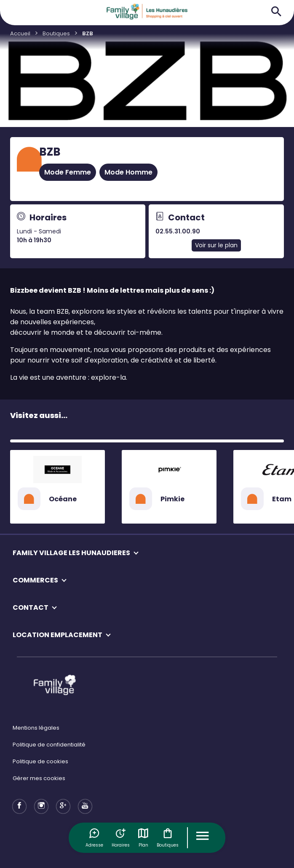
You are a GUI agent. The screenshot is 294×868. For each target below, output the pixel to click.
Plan (143, 838)
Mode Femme (68, 172)
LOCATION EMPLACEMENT (57, 635)
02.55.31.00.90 (178, 231)
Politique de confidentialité (49, 745)
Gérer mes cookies (39, 778)
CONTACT (31, 607)
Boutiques (168, 838)
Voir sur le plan (216, 245)
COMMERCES (35, 580)
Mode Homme (128, 172)
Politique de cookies (40, 761)
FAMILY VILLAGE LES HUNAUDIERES (71, 553)
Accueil (20, 33)
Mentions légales (36, 728)
